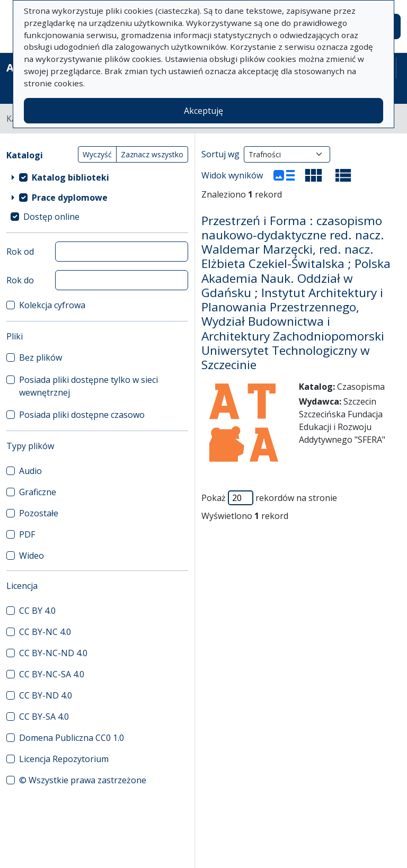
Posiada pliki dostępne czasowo (82, 415)
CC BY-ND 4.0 (46, 695)
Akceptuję (203, 111)
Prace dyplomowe (70, 198)
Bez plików (41, 357)
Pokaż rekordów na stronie (269, 498)
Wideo (32, 556)
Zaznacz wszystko (152, 154)
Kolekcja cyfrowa (52, 305)
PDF (27, 534)
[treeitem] (97, 177)
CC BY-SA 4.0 (44, 717)
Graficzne (38, 492)
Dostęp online (51, 217)
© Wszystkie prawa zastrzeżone (83, 780)
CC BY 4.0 (37, 611)
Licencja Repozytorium (64, 759)
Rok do (20, 280)
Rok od (20, 252)
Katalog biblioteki (70, 177)
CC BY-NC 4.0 (45, 632)
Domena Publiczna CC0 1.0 (72, 738)
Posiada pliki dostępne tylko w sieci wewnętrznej (89, 386)
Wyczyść (97, 154)
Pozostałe (39, 513)
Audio (30, 471)
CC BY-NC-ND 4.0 (53, 653)
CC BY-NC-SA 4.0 (52, 674)
